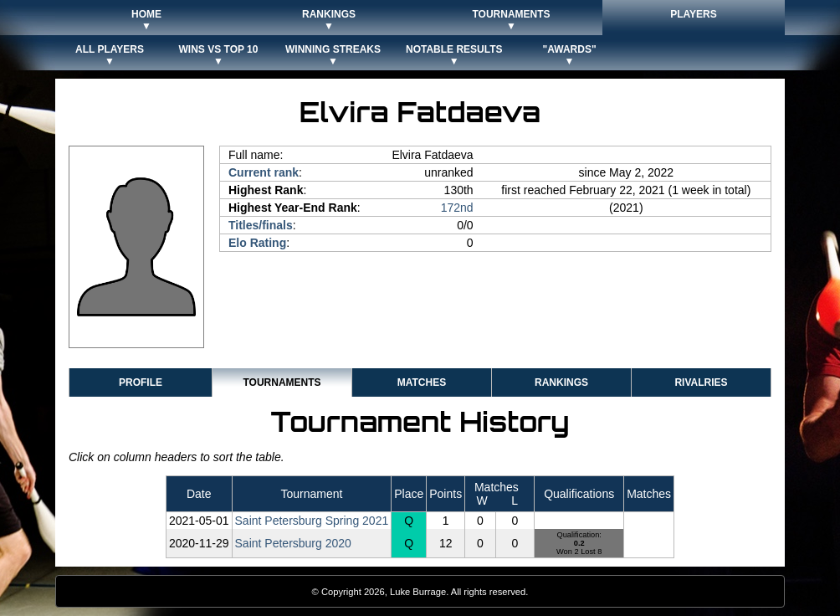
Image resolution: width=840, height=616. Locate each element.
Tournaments (282, 382)
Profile (141, 382)
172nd (457, 208)
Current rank (264, 172)
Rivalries (701, 382)
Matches (422, 382)
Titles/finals (261, 225)
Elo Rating (257, 243)
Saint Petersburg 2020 (293, 543)
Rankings (561, 382)
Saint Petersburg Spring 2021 (312, 521)
